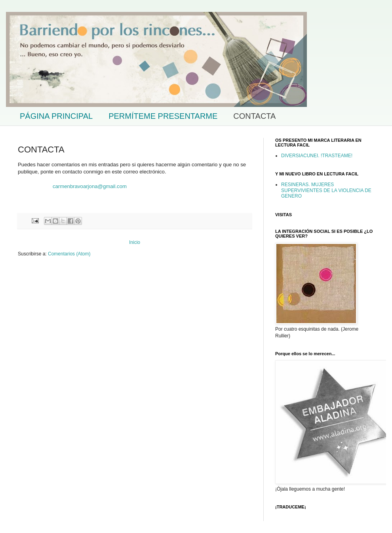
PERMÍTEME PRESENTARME (163, 116)
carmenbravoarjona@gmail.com (90, 186)
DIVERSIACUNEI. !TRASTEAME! (317, 156)
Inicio (135, 242)
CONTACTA (254, 116)
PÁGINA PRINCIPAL (56, 116)
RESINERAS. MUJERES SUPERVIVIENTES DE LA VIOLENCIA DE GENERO (326, 190)
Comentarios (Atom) (69, 254)
